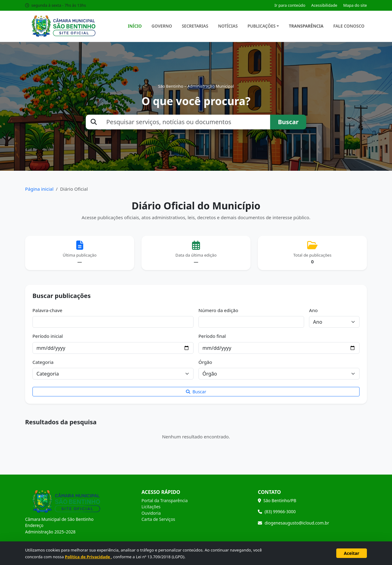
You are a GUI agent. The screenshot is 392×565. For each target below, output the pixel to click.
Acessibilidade (324, 5)
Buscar (288, 122)
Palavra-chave (47, 310)
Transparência (306, 26)
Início (135, 26)
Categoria (43, 362)
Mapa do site (355, 5)
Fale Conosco (349, 26)
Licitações (151, 507)
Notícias (228, 26)
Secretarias (195, 26)
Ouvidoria (151, 513)
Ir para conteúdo (290, 5)
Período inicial (48, 336)
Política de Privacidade (88, 557)
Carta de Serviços (158, 519)
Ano (313, 310)
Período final (212, 336)
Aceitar (352, 553)
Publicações (262, 26)
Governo (162, 26)
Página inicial (39, 189)
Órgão (205, 362)
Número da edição (218, 310)
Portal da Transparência (165, 500)
